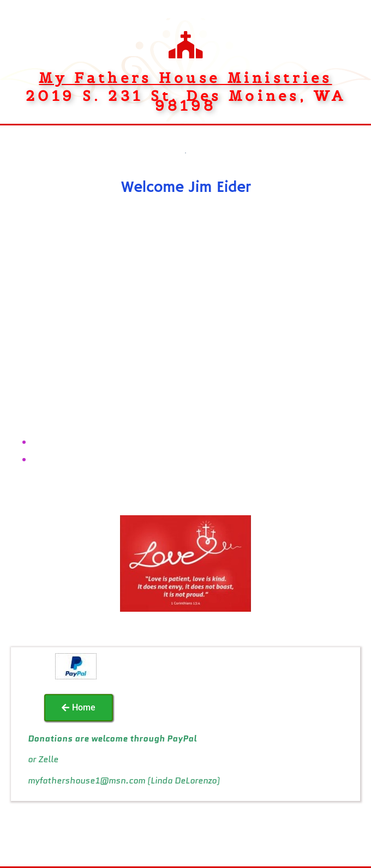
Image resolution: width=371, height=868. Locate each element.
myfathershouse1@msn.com (86, 780)
